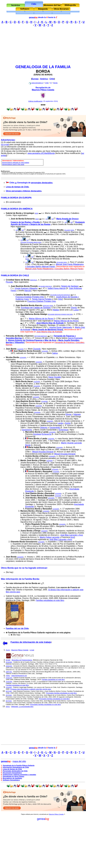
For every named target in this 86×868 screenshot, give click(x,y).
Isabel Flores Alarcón (57, 288)
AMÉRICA (27, 209)
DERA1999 (9, 666)
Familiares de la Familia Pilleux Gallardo (26, 633)
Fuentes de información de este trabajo (31, 642)
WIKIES (36, 242)
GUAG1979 (60, 295)
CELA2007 (67, 230)
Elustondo (30, 491)
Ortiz (60, 299)
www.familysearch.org (19, 676)
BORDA (43, 71)
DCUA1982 (30, 242)
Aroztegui (37, 434)
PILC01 (8, 650)
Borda (55, 83)
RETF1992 (9, 691)
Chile (52, 79)
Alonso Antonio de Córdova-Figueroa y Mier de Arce (32, 340)
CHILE (26, 275)
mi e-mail (5, 145)
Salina (55, 353)
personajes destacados (42, 183)
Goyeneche (27, 430)
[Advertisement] (43, 46)
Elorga (68, 414)
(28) (72, 222)
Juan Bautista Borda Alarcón (29, 305)
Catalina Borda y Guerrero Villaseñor (33, 295)
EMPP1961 (9, 672)
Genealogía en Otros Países (13, 776)
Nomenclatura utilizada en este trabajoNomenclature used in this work (16, 163)
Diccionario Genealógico (12, 773)
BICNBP (8, 660)
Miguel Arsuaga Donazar (43, 452)
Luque (76, 310)
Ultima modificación (36, 101)
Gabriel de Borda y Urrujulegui (20, 213)
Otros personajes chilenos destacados (24, 191)
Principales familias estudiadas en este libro (61, 693)
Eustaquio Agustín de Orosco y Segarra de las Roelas (48, 223)
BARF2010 (44, 336)
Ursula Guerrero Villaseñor (26, 288)
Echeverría (46, 434)
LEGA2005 (20, 349)
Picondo (9, 282)
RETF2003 (9, 701)
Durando (37, 349)
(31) (27, 240)
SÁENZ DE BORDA (43, 75)
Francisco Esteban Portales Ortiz (30, 297)
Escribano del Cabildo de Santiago (36, 308)
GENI (36, 213)
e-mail (32, 650)
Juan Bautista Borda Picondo (24, 286)
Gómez (74, 308)
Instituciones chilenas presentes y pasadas (19, 775)
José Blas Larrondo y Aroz (72, 535)
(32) (32, 257)
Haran (51, 377)
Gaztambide (55, 428)
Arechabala (74, 489)
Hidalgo (56, 310)
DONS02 (64, 314)
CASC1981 (69, 314)
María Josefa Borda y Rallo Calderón (48, 240)
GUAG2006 (9, 682)
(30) (23, 230)
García (71, 338)
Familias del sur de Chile (17, 628)
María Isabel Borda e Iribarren (42, 447)
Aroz (72, 537)
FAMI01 (8, 676)
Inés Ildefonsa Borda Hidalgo (34, 314)
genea (33, 17)
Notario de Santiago (70, 286)
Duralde (58, 377)
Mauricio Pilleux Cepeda (43, 90)
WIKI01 (8, 707)
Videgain (77, 414)
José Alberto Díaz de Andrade (50, 323)
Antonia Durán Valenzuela (61, 327)
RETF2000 (37, 336)
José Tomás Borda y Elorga (33, 421)
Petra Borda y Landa (38, 439)
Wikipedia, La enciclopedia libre (22, 707)
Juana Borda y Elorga (30, 531)
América (44, 79)
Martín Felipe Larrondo (50, 537)
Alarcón (28, 291)
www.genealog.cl (37, 83)
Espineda (78, 338)
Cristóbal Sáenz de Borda (18, 280)
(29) (53, 219)
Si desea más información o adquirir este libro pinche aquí (31, 689)
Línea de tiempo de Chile (17, 187)
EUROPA (27, 198)
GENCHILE (33, 280)
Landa (60, 423)
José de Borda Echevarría (23, 219)
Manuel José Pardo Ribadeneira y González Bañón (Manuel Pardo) (54, 265)
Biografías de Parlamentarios (22, 660)
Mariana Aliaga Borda (46, 262)
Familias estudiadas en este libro (50, 600)
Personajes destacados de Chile (15, 771)
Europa (35, 79)
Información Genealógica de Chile (16, 767)
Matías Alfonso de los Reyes (41, 319)
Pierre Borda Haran (24, 412)
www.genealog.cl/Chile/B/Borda (41, 153)
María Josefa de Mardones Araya (47, 330)
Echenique (63, 430)
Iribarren (44, 428)
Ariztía (68, 423)
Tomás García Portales (42, 299)
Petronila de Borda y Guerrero (20, 336)
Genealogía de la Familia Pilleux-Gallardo (19, 765)
